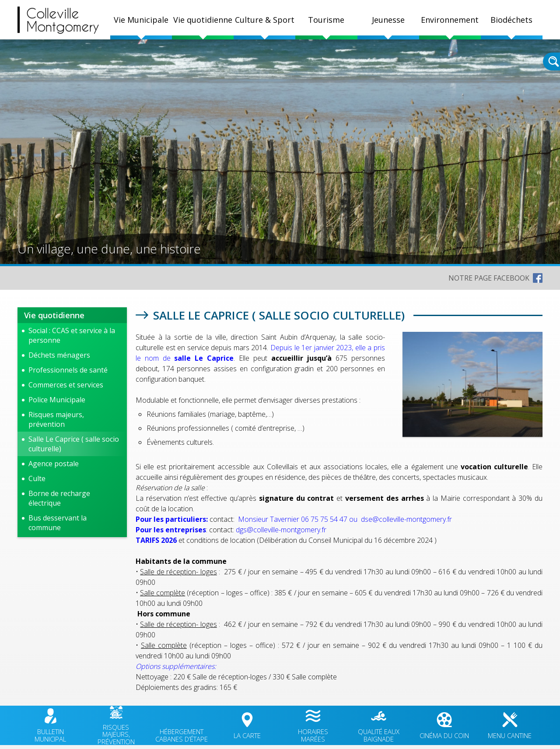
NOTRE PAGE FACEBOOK (489, 278)
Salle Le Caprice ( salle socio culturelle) (74, 444)
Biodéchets (511, 20)
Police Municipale (57, 400)
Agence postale (54, 464)
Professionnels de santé (68, 370)
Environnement (450, 20)
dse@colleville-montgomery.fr (406, 519)
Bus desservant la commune (58, 523)
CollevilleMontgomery (63, 20)
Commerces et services (66, 385)
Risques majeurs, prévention (56, 419)
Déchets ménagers (59, 355)
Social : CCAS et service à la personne (72, 335)
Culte (37, 478)
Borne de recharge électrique (59, 498)
